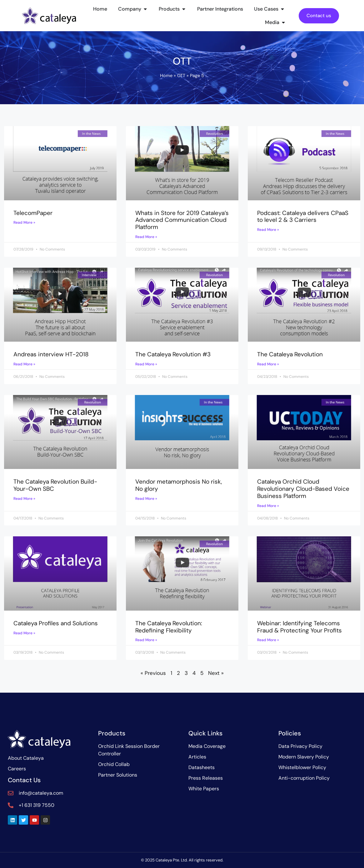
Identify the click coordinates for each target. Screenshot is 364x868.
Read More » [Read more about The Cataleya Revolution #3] (146, 364)
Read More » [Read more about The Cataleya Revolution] (268, 364)
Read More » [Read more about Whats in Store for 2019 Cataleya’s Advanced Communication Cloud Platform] (146, 237)
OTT (181, 76)
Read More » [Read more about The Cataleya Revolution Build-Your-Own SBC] (24, 499)
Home (166, 76)
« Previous (153, 673)
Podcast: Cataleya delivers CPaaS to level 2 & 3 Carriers (303, 217)
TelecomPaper (33, 213)
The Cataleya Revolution (290, 354)
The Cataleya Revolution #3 (173, 354)
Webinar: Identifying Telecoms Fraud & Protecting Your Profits (299, 627)
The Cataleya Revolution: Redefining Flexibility (169, 627)
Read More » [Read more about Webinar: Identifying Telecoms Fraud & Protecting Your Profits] (268, 640)
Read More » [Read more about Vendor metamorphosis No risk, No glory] (146, 499)
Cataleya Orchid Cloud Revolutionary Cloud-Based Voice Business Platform (303, 489)
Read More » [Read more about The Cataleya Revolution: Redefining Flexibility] (146, 640)
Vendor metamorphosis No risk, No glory (179, 485)
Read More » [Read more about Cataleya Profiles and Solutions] (24, 633)
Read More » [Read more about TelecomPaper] (24, 222)
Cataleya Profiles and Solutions (56, 623)
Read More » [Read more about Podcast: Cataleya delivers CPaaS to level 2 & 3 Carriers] (268, 230)
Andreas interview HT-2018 (51, 354)
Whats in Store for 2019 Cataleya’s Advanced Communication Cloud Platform (182, 220)
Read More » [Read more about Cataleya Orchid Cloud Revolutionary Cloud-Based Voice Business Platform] (268, 506)
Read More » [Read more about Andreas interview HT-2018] (24, 364)
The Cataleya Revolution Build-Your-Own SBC (55, 485)
